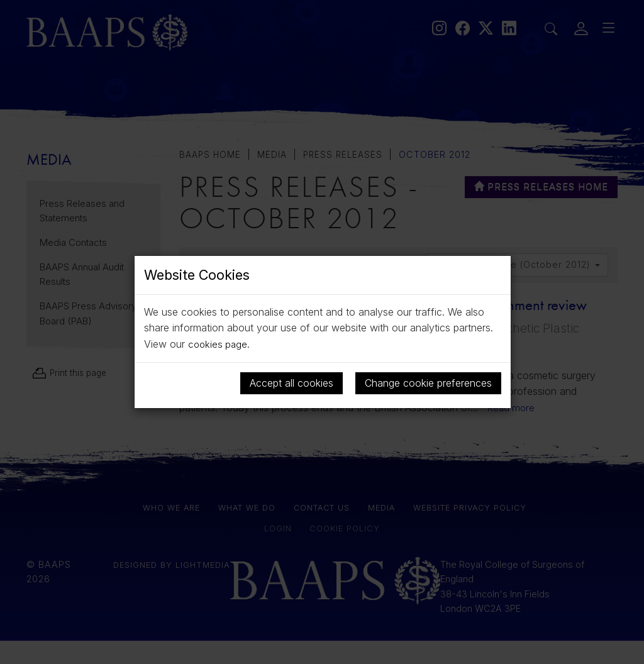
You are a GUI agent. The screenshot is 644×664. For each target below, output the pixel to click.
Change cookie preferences (428, 382)
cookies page (219, 344)
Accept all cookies (291, 382)
